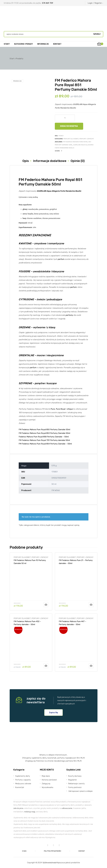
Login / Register (95, 3)
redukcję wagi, (30, 812)
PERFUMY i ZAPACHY (87, 139)
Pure (53, 409)
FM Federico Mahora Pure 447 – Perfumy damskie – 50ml (73, 623)
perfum (61, 259)
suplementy (37, 758)
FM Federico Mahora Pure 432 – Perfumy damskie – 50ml (27, 623)
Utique (70, 409)
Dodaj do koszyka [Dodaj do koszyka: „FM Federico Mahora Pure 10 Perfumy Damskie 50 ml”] (46, 605)
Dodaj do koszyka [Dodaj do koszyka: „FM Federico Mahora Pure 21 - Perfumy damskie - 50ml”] (91, 605)
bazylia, (31, 214)
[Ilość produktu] (65, 118)
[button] (53, 713)
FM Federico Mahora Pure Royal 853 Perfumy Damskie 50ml (44, 433)
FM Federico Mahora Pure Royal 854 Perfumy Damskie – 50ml (45, 444)
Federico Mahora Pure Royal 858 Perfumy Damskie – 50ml (44, 437)
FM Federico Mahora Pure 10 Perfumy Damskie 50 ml (30, 562)
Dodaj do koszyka (69, 126)
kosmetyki (52, 758)
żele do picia (18, 808)
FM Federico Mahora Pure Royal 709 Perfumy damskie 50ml (44, 440)
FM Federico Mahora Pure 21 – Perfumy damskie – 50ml (76, 562)
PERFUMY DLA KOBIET (71, 139)
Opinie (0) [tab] (78, 161)
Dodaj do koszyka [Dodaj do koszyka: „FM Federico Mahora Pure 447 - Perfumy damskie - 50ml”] (91, 666)
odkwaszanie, (67, 808)
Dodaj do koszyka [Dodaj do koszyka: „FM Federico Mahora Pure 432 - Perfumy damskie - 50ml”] (46, 666)
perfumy (69, 315)
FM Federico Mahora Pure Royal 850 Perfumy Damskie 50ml (44, 430)
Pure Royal (60, 409)
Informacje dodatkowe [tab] (50, 161)
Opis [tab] (26, 161)
